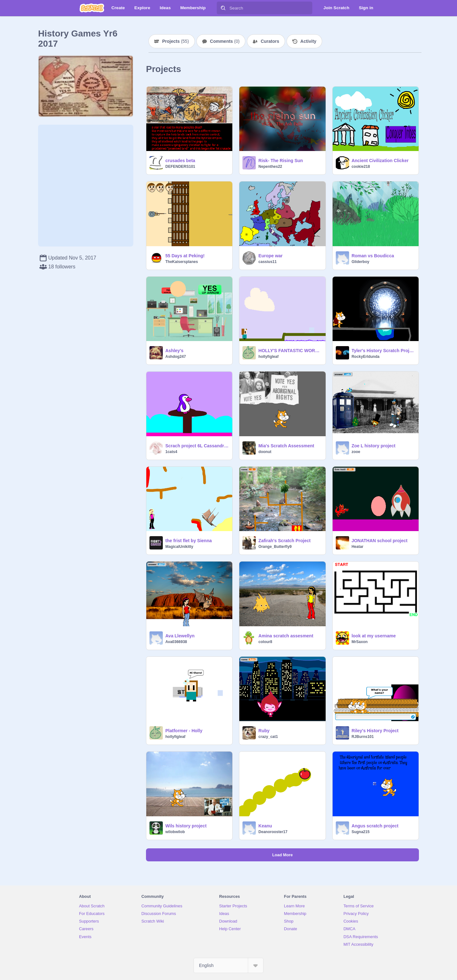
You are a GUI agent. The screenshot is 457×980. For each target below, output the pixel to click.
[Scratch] (92, 8)
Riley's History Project (375, 731)
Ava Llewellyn (180, 636)
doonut (265, 452)
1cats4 (171, 452)
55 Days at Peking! (185, 256)
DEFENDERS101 (180, 167)
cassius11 (267, 262)
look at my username (374, 636)
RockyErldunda (366, 357)
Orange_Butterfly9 (275, 547)
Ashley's (174, 351)
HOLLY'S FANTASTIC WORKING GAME (290, 351)
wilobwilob (175, 832)
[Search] (223, 8)
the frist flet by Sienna (189, 541)
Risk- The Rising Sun (281, 161)
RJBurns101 (363, 737)
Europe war (270, 256)
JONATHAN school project (380, 541)
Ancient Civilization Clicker (380, 161)
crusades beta (180, 161)
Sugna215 (361, 832)
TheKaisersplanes (182, 262)
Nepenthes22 (270, 167)
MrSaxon (360, 642)
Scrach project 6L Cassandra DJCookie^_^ (197, 446)
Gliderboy (361, 262)
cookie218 (361, 167)
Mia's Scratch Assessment (286, 446)
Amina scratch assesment (286, 636)
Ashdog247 (176, 357)
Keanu (265, 826)
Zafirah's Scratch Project (284, 541)
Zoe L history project (374, 446)
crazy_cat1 (268, 737)
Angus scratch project (375, 826)
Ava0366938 (176, 642)
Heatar (358, 547)
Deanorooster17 (273, 832)
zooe (356, 452)
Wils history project (186, 826)
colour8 (265, 642)
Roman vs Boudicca (373, 256)
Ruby (264, 731)
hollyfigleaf (268, 357)
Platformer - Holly (184, 731)
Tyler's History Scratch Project (383, 351)
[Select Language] (228, 965)
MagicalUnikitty (179, 547)
